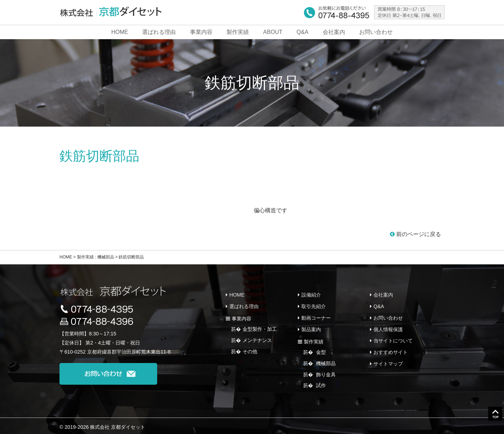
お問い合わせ (376, 32)
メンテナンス (257, 339)
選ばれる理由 (159, 32)
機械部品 (325, 361)
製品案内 (311, 327)
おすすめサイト (391, 349)
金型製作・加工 (260, 328)
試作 (320, 383)
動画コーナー (316, 316)
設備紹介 (311, 294)
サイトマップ (388, 360)
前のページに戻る (415, 234)
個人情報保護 (388, 327)
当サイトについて (393, 338)
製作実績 (238, 32)
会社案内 (334, 32)
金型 (320, 350)
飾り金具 (325, 371)
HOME (120, 32)
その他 (250, 350)
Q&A (302, 32)
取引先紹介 (314, 306)
